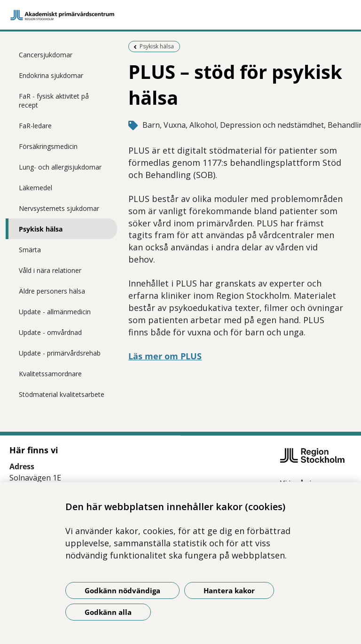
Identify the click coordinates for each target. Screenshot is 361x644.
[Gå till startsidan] (180, 15)
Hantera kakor (229, 590)
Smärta (30, 250)
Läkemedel (35, 188)
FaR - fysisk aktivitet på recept (54, 101)
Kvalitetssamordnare (50, 374)
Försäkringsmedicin (48, 146)
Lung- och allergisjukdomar (60, 167)
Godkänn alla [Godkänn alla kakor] (108, 612)
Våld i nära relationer (50, 270)
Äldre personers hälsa (52, 291)
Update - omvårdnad (50, 332)
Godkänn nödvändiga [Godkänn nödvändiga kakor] (122, 590)
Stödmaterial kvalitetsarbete (62, 394)
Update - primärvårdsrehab (60, 353)
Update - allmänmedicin (55, 312)
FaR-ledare (35, 126)
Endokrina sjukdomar (51, 75)
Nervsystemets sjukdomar (59, 208)
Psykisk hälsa (41, 229)
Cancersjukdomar (46, 55)
